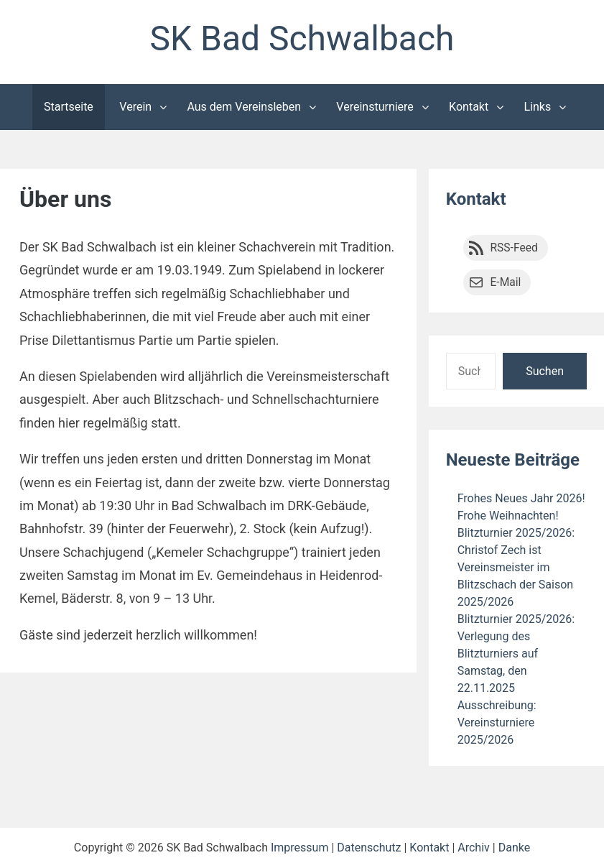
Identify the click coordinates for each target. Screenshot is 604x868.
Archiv (474, 848)
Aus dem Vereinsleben (244, 107)
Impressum (300, 848)
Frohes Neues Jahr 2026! (521, 498)
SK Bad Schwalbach (302, 38)
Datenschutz (369, 848)
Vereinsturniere (375, 107)
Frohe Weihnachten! (508, 516)
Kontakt (469, 107)
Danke (514, 848)
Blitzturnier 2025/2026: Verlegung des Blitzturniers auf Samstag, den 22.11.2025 (516, 654)
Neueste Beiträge (513, 460)
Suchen (545, 371)
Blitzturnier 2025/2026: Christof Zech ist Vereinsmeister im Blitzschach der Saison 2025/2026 (516, 567)
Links (537, 107)
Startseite (69, 107)
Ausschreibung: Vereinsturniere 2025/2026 (497, 722)
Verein (135, 107)
